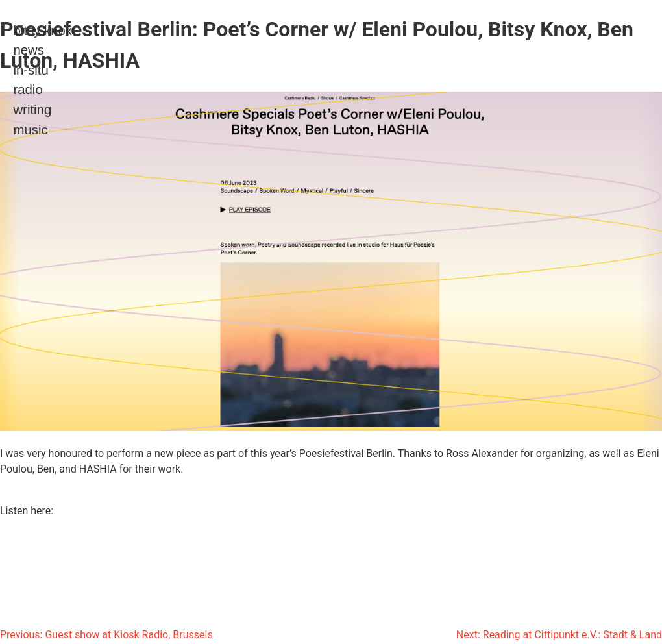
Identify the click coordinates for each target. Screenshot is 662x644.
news (29, 50)
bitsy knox (43, 31)
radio (28, 90)
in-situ (31, 70)
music (30, 130)
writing (32, 110)
